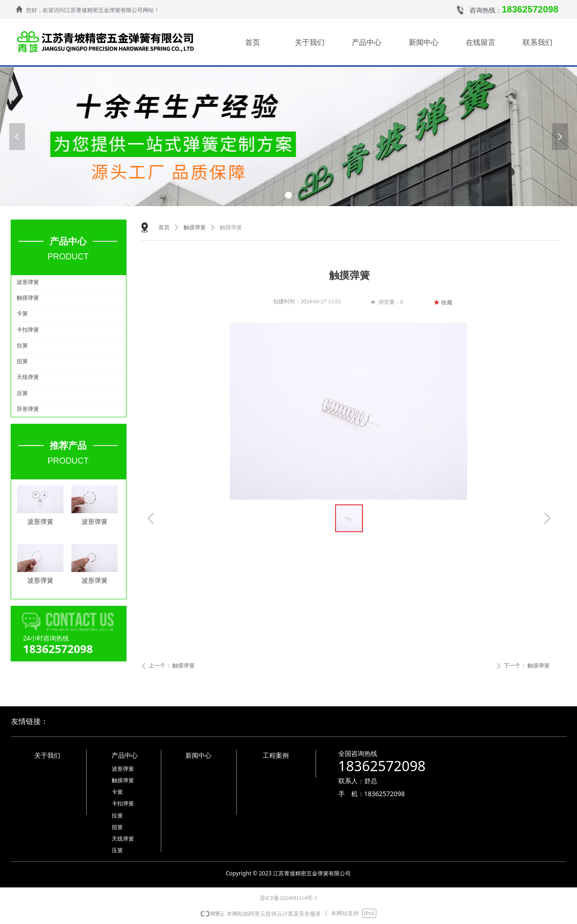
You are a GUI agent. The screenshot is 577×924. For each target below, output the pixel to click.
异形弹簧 (28, 409)
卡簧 (22, 314)
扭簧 (22, 361)
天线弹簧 (28, 377)
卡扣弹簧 (28, 330)
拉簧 (22, 346)
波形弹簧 (28, 282)
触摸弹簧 (28, 298)
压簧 (22, 393)
